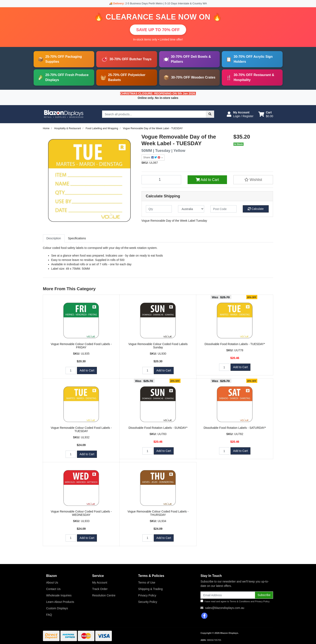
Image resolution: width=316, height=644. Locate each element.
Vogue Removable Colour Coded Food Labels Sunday (158, 346)
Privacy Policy (147, 595)
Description (54, 238)
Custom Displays (57, 608)
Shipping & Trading (150, 589)
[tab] (54, 238)
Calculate (256, 209)
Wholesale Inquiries (59, 595)
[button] (240, 114)
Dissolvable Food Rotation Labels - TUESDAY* (235, 344)
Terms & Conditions (240, 601)
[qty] (159, 209)
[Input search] (154, 114)
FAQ (49, 615)
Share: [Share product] (152, 157)
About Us (52, 583)
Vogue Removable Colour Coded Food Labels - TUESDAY (81, 430)
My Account (100, 583)
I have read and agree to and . (235, 601)
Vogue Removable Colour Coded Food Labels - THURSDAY (158, 513)
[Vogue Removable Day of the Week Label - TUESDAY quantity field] (161, 180)
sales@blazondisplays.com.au (225, 608)
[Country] (191, 209)
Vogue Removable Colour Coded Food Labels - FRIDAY (81, 346)
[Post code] (223, 209)
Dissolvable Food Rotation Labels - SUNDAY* (158, 428)
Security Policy (148, 602)
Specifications (77, 238)
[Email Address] (228, 595)
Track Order (100, 589)
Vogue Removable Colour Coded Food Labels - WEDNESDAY (81, 513)
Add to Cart (207, 180)
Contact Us (53, 589)
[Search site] (210, 114)
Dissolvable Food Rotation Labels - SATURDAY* (235, 428)
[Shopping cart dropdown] (266, 114)
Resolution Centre (104, 595)
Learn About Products (60, 602)
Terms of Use (147, 583)
